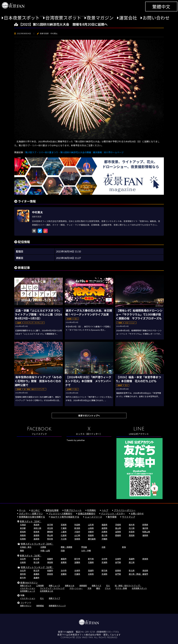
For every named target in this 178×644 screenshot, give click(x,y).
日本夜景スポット (22, 18)
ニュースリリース (93, 517)
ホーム (22, 510)
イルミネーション (28, 588)
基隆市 (64, 559)
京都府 (91, 532)
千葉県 (64, 528)
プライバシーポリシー (125, 510)
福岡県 (145, 535)
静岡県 (50, 532)
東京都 (23, 528)
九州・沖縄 (86, 551)
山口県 (77, 535)
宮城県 (64, 525)
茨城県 (118, 525)
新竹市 (77, 559)
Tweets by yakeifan (76, 440)
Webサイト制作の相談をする (65, 517)
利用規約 (92, 510)
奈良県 (132, 532)
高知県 (132, 535)
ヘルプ (105, 510)
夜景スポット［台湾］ (31, 556)
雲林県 (23, 574)
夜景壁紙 (40, 606)
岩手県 (50, 525)
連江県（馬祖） (135, 574)
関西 (22, 551)
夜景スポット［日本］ (31, 521)
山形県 (91, 525)
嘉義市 (36, 578)
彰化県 (36, 562)
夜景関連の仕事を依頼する (32, 517)
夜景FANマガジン (29, 583)
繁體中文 (161, 7)
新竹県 (91, 559)
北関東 (43, 547)
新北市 (36, 559)
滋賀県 (118, 532)
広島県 (64, 535)
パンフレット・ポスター (113, 514)
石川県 (132, 528)
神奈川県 (37, 528)
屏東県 (145, 559)
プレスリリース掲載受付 (60, 514)
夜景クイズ (96, 586)
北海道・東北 (26, 547)
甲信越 (84, 547)
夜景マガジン (100, 18)
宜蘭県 (77, 562)
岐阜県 (36, 532)
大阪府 (77, 532)
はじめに (35, 510)
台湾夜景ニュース (28, 591)
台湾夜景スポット (63, 18)
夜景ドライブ (54, 598)
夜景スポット (26, 586)
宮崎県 (77, 539)
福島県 (104, 525)
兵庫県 (104, 532)
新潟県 (77, 528)
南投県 (50, 562)
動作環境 (112, 517)
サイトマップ (129, 517)
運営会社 (128, 18)
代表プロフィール (73, 510)
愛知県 (23, 532)
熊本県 (50, 539)
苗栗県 (64, 562)
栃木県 (132, 525)
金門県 (118, 562)
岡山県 (50, 535)
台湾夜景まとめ (47, 591)
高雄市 (132, 559)
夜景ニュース (54, 586)
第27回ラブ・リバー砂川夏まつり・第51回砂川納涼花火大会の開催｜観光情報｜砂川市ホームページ (74, 152)
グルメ (108, 588)
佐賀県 (23, 539)
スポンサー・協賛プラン (31, 514)
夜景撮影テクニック (57, 606)
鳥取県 (23, 535)
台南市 (118, 559)
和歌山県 (146, 532)
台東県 (23, 562)
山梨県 (91, 528)
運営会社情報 (52, 510)
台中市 (104, 559)
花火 (108, 586)
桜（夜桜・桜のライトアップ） (128, 586)
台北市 (23, 559)
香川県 (104, 535)
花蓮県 (91, 562)
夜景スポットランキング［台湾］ (37, 567)
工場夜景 (40, 586)
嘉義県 (36, 574)
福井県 (145, 528)
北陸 (103, 547)
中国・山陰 (45, 551)
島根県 (36, 535)
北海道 (23, 525)
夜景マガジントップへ (89, 416)
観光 (98, 588)
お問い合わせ (156, 18)
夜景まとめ (70, 586)
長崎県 (36, 539)
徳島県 (91, 535)
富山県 (118, 528)
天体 (89, 588)
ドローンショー (76, 588)
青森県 (36, 525)
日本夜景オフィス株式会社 (81, 635)
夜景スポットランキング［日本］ (37, 544)
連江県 (132, 562)
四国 (63, 551)
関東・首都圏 (66, 547)
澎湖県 (104, 562)
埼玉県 (50, 528)
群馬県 (145, 525)
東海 (124, 547)
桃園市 (50, 559)
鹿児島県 (92, 539)
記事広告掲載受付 (87, 514)
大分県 (64, 539)
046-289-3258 (87, 632)
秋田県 (77, 525)
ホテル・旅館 (121, 588)
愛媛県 (118, 535)
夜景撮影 (83, 586)
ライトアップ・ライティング (52, 588)
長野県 (104, 528)
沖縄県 (104, 539)
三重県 (64, 532)
